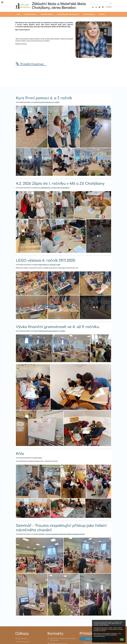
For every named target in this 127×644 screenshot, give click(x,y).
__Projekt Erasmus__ (31, 64)
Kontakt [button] (102, 14)
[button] (103, 7)
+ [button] (93, 7)
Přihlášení (109, 7)
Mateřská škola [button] (47, 14)
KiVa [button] (19, 14)
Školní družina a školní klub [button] (69, 14)
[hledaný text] (101, 4)
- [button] (96, 7)
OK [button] (122, 640)
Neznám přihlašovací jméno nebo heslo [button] (96, 643)
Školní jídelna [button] (90, 14)
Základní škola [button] (31, 14)
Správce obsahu (23, 638)
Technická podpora (24, 642)
